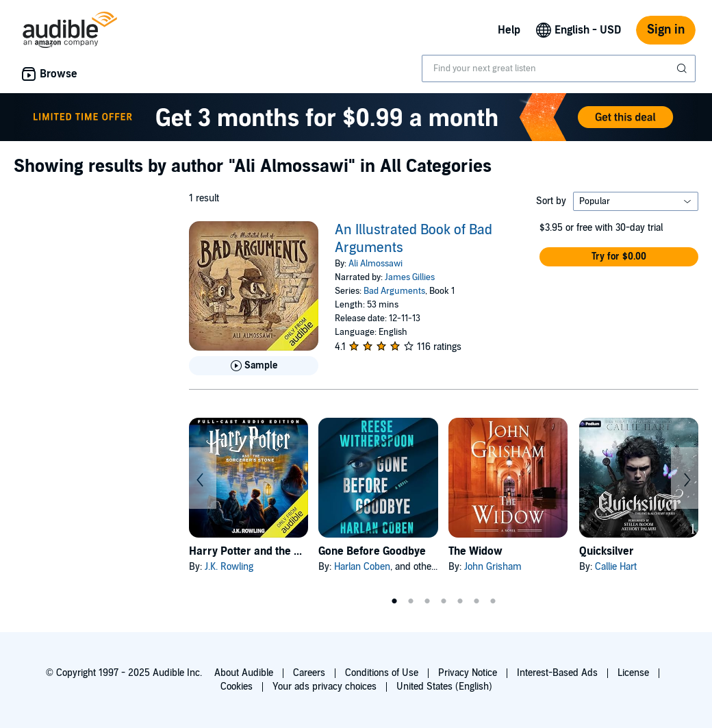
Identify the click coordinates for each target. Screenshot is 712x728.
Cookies (237, 687)
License (633, 673)
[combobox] (559, 68)
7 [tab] (493, 601)
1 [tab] (394, 601)
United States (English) (444, 687)
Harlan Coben (362, 567)
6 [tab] (476, 601)
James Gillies (410, 277)
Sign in (666, 30)
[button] (619, 257)
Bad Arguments (394, 291)
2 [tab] (411, 601)
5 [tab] (460, 601)
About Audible (244, 673)
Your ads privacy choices (325, 687)
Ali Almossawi (376, 264)
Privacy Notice (468, 673)
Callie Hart (616, 567)
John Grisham (493, 567)
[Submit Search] (683, 68)
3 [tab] (427, 601)
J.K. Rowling (229, 567)
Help (509, 30)
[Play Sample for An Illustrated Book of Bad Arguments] (254, 366)
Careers (309, 673)
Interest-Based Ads (557, 673)
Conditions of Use (382, 673)
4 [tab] (444, 601)
